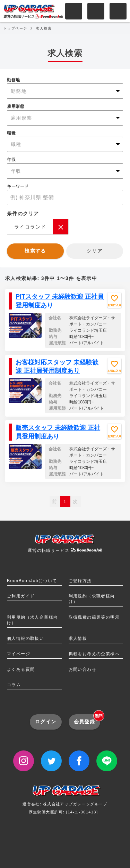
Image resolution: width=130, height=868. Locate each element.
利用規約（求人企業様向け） (32, 620)
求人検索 (44, 28)
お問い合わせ (83, 669)
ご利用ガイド (21, 596)
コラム (14, 685)
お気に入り (114, 305)
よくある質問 (21, 669)
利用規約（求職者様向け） (92, 599)
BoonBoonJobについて (32, 581)
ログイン (46, 722)
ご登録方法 (80, 581)
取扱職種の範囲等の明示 (94, 617)
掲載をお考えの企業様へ (94, 654)
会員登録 (87, 719)
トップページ (15, 28)
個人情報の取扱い (25, 638)
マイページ (19, 654)
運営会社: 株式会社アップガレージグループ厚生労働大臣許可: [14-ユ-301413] (65, 802)
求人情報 (78, 638)
